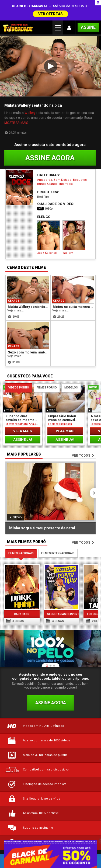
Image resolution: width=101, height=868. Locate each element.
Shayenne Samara (17, 409)
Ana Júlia (35, 409)
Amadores (45, 165)
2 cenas (86, 600)
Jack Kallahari (48, 223)
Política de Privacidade (78, 834)
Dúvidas (11, 834)
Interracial (66, 169)
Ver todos (81, 440)
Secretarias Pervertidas (55, 593)
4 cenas (50, 600)
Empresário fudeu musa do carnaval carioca (62, 403)
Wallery (30, 98)
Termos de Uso (38, 834)
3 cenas (15, 600)
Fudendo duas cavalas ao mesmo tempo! (20, 403)
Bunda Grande (47, 169)
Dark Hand (20, 593)
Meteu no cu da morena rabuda (73, 292)
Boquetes (80, 165)
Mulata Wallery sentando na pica (28, 292)
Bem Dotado (62, 165)
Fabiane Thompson (60, 409)
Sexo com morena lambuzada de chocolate (28, 337)
